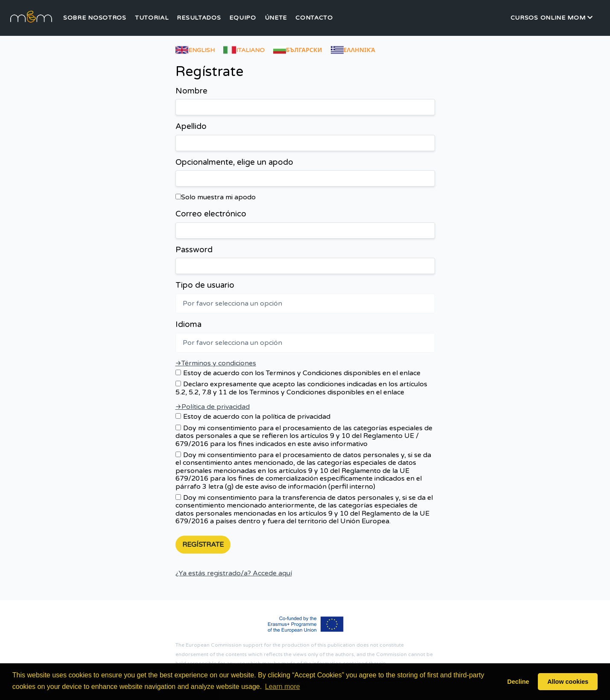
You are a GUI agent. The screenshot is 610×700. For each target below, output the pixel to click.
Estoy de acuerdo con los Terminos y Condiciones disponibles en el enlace (298, 373)
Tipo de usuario (205, 285)
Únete (276, 18)
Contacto (314, 18)
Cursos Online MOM (552, 18)
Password (194, 250)
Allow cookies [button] (568, 682)
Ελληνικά (353, 49)
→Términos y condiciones (216, 363)
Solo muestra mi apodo (216, 197)
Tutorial (152, 18)
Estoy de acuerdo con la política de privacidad (253, 417)
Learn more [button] (283, 687)
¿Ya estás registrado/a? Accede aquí (234, 573)
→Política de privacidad (213, 407)
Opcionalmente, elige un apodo (234, 162)
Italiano (244, 49)
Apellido (191, 127)
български (298, 49)
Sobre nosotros (95, 18)
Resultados (199, 18)
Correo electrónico (211, 214)
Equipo (242, 18)
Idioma (188, 325)
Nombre (191, 91)
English (195, 49)
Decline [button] (518, 682)
